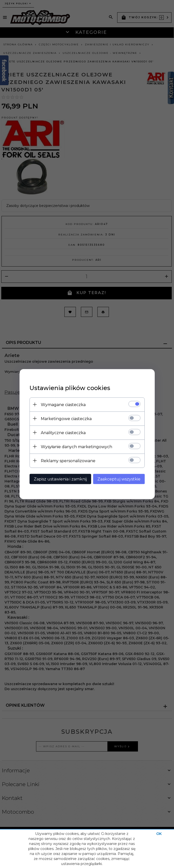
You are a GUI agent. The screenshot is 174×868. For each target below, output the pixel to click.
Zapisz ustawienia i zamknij (60, 479)
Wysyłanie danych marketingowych (76, 447)
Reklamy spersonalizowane (68, 461)
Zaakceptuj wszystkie (119, 479)
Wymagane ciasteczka (63, 404)
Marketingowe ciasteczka (66, 418)
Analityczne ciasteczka (63, 432)
